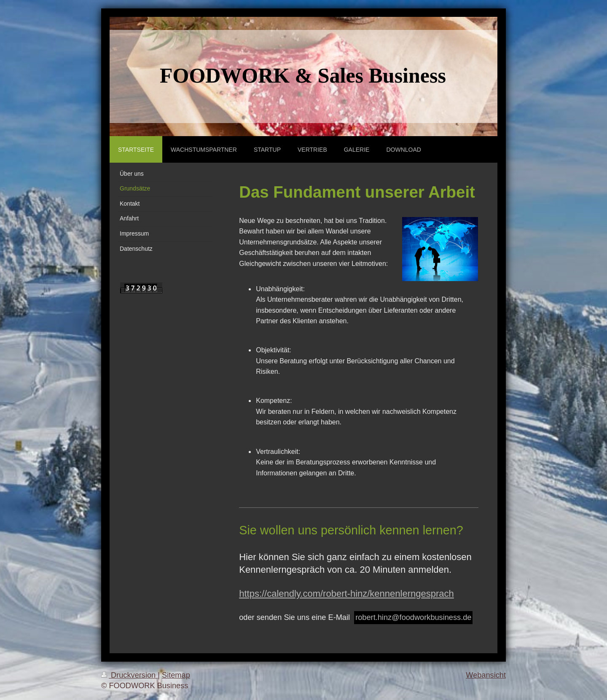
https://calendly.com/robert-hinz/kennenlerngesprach (346, 594)
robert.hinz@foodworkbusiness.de (413, 617)
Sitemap (176, 675)
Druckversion (129, 675)
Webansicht (486, 675)
